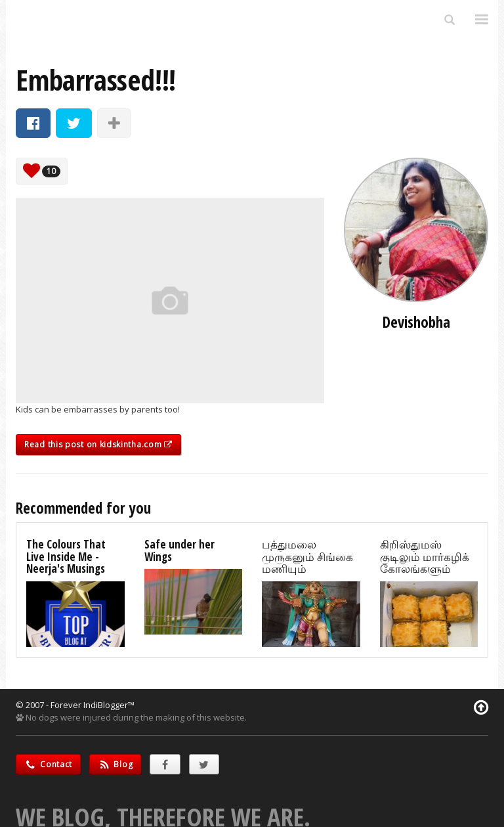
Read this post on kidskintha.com (98, 444)
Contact (48, 764)
